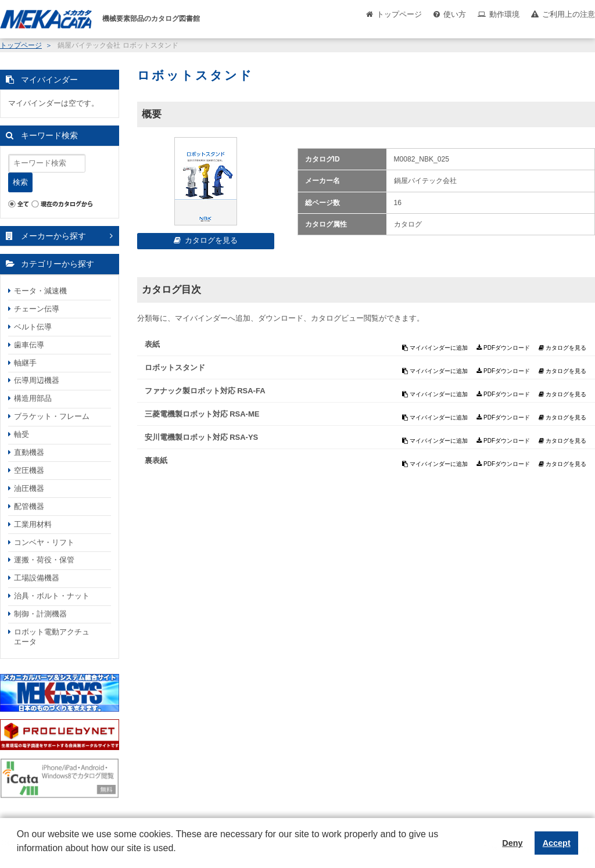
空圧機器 (29, 470)
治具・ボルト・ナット (52, 596)
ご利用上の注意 (569, 14)
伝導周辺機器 (37, 380)
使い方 (455, 14)
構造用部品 (33, 398)
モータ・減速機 (40, 291)
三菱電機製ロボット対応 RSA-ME (202, 414)
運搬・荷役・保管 (44, 560)
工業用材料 (33, 524)
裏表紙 (156, 460)
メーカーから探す (53, 236)
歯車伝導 (29, 345)
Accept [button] (557, 843)
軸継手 (25, 363)
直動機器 (29, 452)
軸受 (21, 434)
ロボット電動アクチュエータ (52, 637)
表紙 (152, 344)
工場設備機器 (37, 578)
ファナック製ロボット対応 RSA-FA (205, 391)
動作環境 (504, 14)
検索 (20, 182)
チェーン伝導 (37, 309)
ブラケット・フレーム (52, 416)
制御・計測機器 (40, 614)
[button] (19, 857)
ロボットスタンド (175, 367)
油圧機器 (29, 488)
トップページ (399, 14)
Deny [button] (512, 843)
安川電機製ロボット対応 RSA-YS (202, 437)
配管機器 (29, 506)
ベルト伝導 (33, 327)
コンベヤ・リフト (44, 542)
